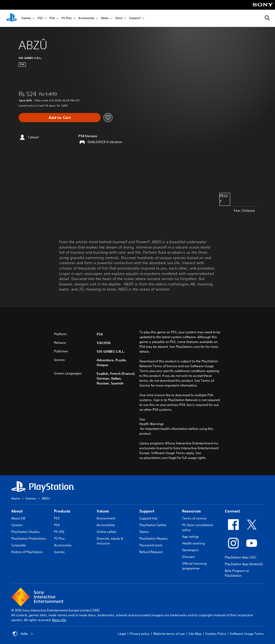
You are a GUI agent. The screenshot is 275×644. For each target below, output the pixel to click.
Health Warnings (152, 424)
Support (135, 18)
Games (26, 18)
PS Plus (67, 18)
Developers (190, 550)
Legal (122, 634)
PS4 (52, 18)
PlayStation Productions (29, 538)
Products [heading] (62, 511)
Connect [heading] (232, 511)
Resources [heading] (191, 511)
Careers (17, 525)
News (105, 18)
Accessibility (106, 525)
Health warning (193, 543)
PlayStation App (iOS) (240, 557)
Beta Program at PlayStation (237, 573)
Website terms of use (169, 634)
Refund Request (151, 552)
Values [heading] (103, 511)
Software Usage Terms (247, 634)
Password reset (151, 545)
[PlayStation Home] (12, 18)
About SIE (18, 518)
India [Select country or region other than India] (23, 634)
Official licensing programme (194, 566)
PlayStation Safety (153, 525)
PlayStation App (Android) (244, 564)
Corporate (19, 545)
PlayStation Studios (26, 532)
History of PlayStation (27, 552)
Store (119, 18)
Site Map (195, 634)
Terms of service (194, 518)
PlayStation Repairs (154, 538)
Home (16, 498)
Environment (106, 518)
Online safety (106, 532)
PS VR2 (59, 532)
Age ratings (191, 537)
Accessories (86, 18)
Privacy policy (140, 634)
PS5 (40, 18)
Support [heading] (147, 511)
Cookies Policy (216, 634)
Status (144, 532)
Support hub (148, 518)
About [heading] (17, 511)
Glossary (189, 557)
